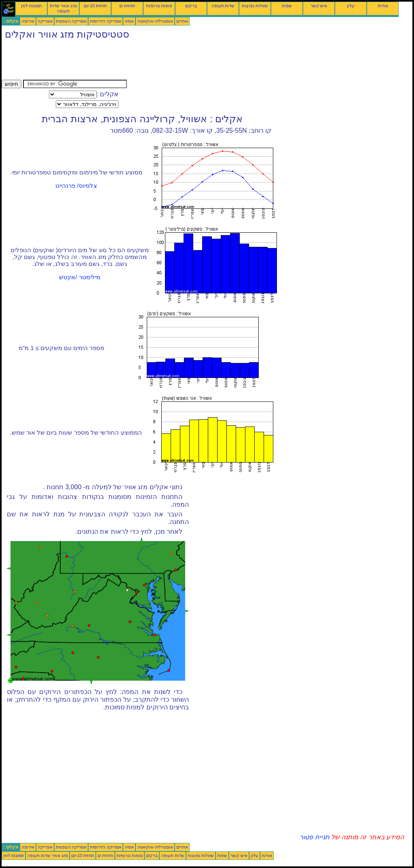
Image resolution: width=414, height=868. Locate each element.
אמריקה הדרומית (106, 21)
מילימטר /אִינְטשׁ (79, 277)
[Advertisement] (149, 62)
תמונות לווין (31, 6)
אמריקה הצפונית (71, 21)
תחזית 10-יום (95, 6)
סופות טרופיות (159, 6)
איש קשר (319, 6)
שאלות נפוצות (255, 6)
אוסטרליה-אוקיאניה (155, 21)
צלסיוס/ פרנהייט (76, 186)
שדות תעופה (223, 6)
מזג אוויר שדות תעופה (63, 8)
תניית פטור (314, 837)
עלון (351, 6)
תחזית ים (127, 6)
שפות (287, 6)
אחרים (182, 21)
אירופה (28, 21)
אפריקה (45, 21)
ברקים (191, 6)
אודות (383, 6)
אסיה (129, 21)
